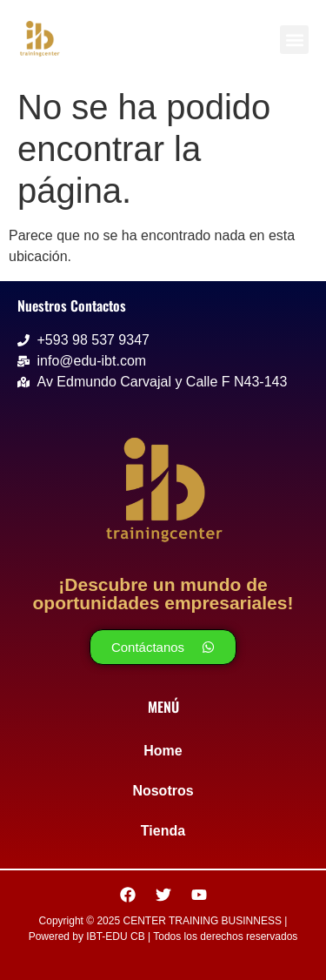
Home (163, 751)
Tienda (163, 831)
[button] (294, 40)
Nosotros (163, 791)
